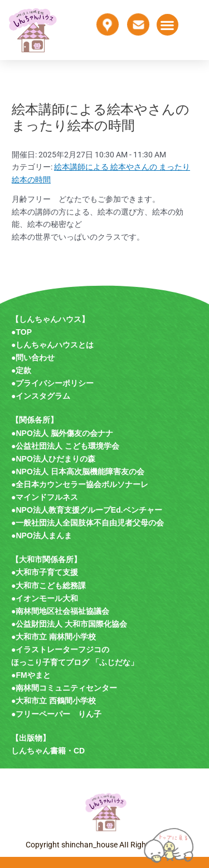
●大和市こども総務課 (48, 586)
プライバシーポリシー (55, 383)
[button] (167, 25)
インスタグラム (43, 396)
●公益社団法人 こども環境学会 (65, 446)
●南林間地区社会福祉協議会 (60, 611)
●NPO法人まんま (42, 535)
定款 (23, 370)
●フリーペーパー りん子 (56, 714)
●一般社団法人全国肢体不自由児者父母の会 (88, 523)
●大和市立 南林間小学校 (54, 637)
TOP (24, 332)
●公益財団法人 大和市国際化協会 (69, 624)
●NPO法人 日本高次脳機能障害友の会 (78, 472)
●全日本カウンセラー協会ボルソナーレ (80, 484)
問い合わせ (35, 358)
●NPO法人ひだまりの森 (53, 459)
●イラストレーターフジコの (60, 649)
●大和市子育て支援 (45, 572)
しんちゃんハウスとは (55, 345)
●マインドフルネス (45, 497)
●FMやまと (31, 675)
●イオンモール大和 (45, 598)
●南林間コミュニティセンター (64, 688)
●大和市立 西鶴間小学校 (54, 701)
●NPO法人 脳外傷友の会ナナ (62, 433)
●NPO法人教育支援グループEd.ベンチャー (87, 510)
